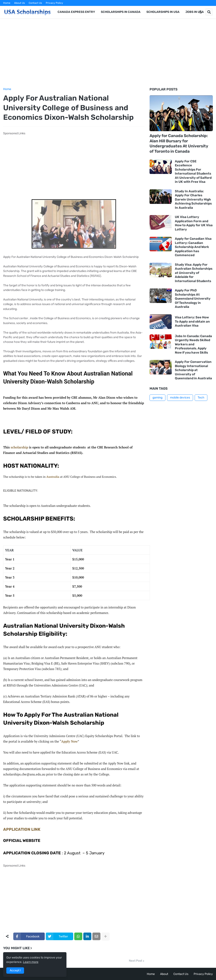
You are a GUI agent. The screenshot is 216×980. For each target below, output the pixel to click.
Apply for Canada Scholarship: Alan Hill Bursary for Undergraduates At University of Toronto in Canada (179, 143)
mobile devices (180, 398)
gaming (157, 398)
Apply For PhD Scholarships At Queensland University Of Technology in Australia (193, 299)
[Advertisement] (108, 53)
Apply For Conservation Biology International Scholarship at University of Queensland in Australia (193, 370)
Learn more (31, 962)
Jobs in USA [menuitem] (195, 12)
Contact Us (35, 3)
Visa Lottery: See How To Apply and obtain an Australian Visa (192, 321)
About (164, 974)
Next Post (136, 961)
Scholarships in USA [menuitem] (163, 12)
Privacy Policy (54, 3)
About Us (20, 3)
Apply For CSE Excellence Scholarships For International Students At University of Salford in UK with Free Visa (193, 172)
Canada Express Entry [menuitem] (76, 12)
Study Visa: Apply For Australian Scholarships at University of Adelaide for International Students (194, 273)
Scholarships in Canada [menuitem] (121, 12)
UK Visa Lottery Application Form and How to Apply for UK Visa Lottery (194, 223)
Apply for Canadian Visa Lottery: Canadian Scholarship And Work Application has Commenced (193, 247)
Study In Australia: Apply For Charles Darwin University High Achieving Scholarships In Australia (193, 199)
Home (7, 3)
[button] (201, 12)
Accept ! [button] (15, 970)
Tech (201, 398)
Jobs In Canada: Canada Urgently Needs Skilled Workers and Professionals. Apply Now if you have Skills (193, 344)
